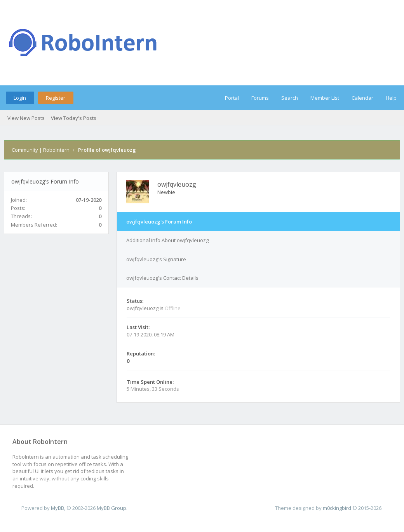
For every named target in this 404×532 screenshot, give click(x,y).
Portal (232, 98)
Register (56, 98)
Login (20, 98)
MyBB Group (111, 508)
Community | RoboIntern (41, 150)
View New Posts (26, 118)
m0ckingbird (337, 508)
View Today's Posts (74, 118)
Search (290, 98)
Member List (325, 98)
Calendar (362, 98)
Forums (260, 98)
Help (391, 98)
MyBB (57, 508)
